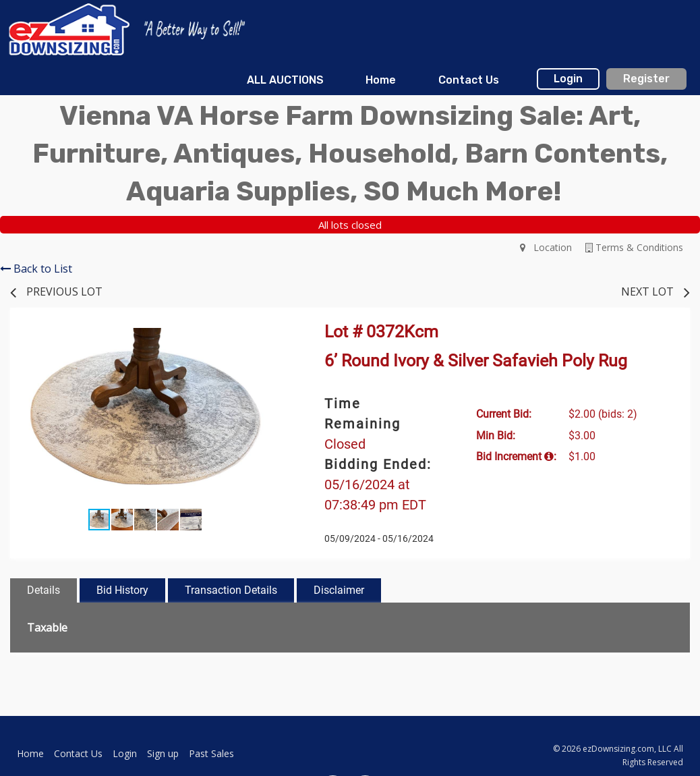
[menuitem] (285, 80)
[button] (267, 340)
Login (568, 79)
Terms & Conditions (634, 247)
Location (546, 247)
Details (43, 590)
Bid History (122, 590)
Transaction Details (231, 590)
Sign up (163, 753)
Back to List (36, 269)
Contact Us (469, 80)
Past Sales (211, 753)
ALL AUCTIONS (285, 80)
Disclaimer (339, 590)
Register (646, 79)
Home (381, 80)
